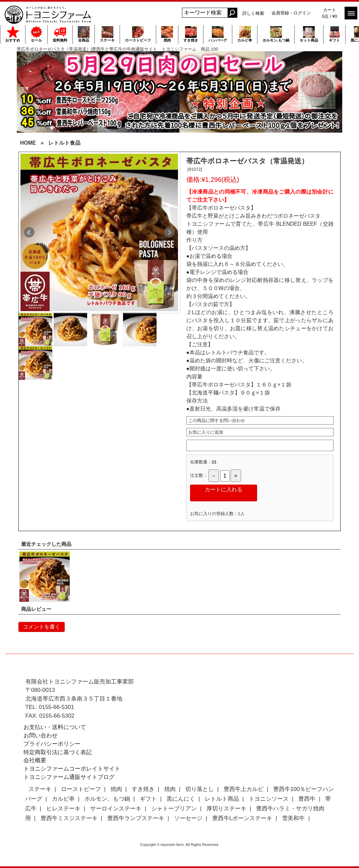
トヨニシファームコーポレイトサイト (72, 769)
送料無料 (60, 34)
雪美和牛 (293, 818)
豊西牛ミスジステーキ (69, 818)
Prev (29, 232)
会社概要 (35, 760)
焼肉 (167, 34)
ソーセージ (188, 818)
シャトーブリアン (174, 809)
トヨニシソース (269, 799)
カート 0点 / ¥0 (330, 13)
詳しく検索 (253, 13)
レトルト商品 (222, 799)
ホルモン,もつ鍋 (276, 34)
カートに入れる (224, 489)
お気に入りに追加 (206, 432)
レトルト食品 (64, 143)
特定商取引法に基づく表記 (58, 752)
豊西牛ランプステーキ (136, 818)
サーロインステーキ (116, 809)
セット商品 (309, 34)
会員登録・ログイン (291, 13)
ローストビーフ (138, 34)
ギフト (334, 34)
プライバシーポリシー (52, 744)
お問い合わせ (41, 736)
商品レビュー (36, 609)
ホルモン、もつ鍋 (107, 799)
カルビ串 (245, 34)
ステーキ (107, 34)
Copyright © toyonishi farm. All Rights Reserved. (180, 845)
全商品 (84, 34)
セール (36, 34)
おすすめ (13, 34)
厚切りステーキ (226, 809)
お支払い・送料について (55, 727)
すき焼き (191, 34)
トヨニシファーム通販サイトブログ (69, 777)
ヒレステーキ (63, 809)
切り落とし (200, 789)
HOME (28, 143)
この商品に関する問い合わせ (217, 420)
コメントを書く (42, 627)
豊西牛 (307, 799)
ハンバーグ (218, 34)
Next (169, 232)
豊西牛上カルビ (244, 789)
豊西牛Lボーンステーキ (242, 818)
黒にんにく (181, 799)
